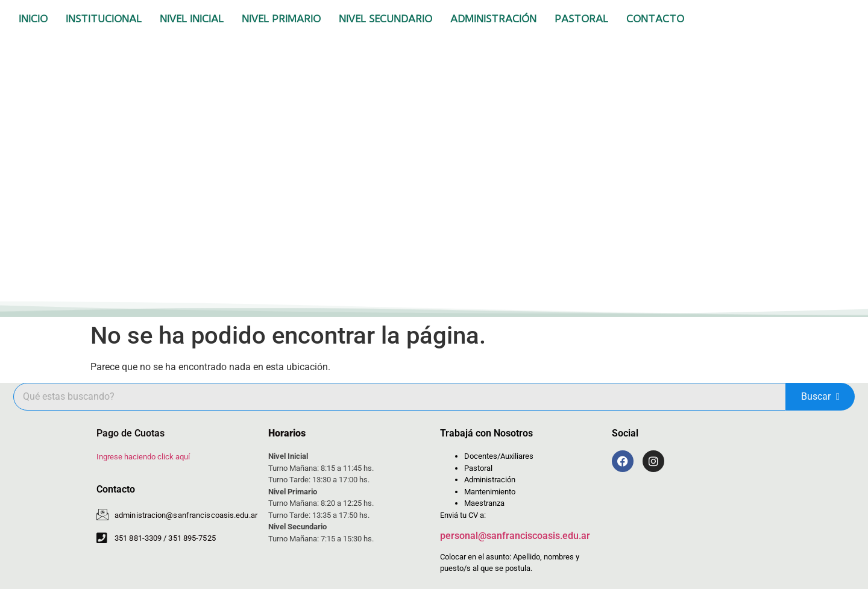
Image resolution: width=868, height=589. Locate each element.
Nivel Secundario (385, 19)
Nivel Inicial (192, 19)
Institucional (104, 19)
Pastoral (581, 19)
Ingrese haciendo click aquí (143, 457)
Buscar (820, 396)
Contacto (655, 19)
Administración (493, 19)
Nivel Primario (281, 19)
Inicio (33, 19)
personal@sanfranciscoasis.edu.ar (515, 536)
